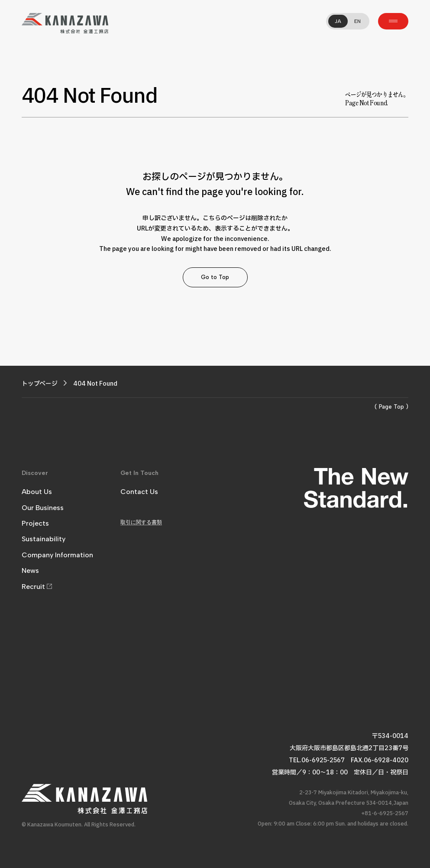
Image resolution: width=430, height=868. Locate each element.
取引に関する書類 (141, 522)
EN (357, 21)
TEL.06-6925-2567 (317, 760)
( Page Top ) (391, 407)
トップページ (40, 384)
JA (338, 21)
